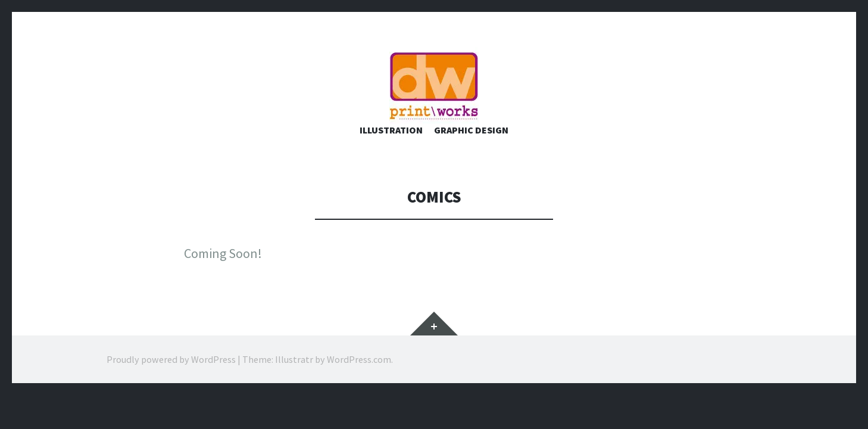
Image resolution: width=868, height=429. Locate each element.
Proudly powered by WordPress (171, 384)
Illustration (391, 154)
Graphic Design (471, 154)
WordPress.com (359, 384)
